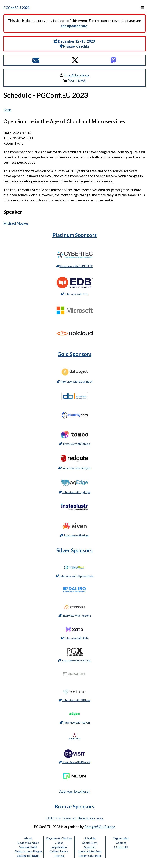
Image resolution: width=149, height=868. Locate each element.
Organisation (121, 838)
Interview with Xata (75, 638)
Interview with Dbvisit (74, 762)
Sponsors (90, 847)
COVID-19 (121, 847)
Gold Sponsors (74, 354)
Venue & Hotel (28, 847)
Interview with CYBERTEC (75, 266)
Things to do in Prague (28, 851)
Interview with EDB (75, 294)
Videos (59, 843)
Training (59, 856)
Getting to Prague (28, 856)
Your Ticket (77, 80)
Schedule (90, 838)
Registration (59, 847)
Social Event (90, 843)
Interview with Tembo (74, 444)
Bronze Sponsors (74, 806)
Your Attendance (76, 75)
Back (7, 110)
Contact (121, 843)
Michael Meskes (16, 223)
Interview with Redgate (75, 468)
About (28, 838)
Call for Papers (59, 851)
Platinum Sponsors (75, 235)
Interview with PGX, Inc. (75, 660)
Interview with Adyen (75, 722)
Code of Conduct (28, 843)
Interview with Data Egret (74, 381)
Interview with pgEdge (74, 492)
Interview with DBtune (74, 700)
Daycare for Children (59, 838)
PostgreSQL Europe (100, 827)
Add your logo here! (74, 791)
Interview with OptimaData (74, 576)
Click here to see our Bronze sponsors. (75, 818)
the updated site (74, 26)
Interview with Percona (74, 615)
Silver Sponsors (74, 550)
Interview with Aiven (74, 535)
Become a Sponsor (90, 856)
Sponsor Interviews (90, 851)
